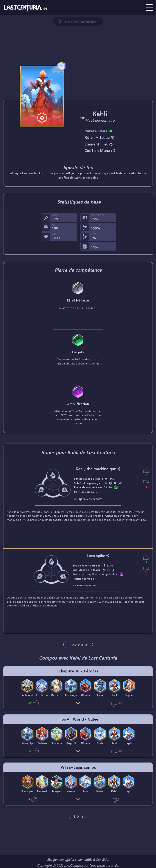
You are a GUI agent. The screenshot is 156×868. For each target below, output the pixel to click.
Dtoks (80, 585)
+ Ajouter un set (78, 644)
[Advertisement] (78, 37)
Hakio (86, 499)
